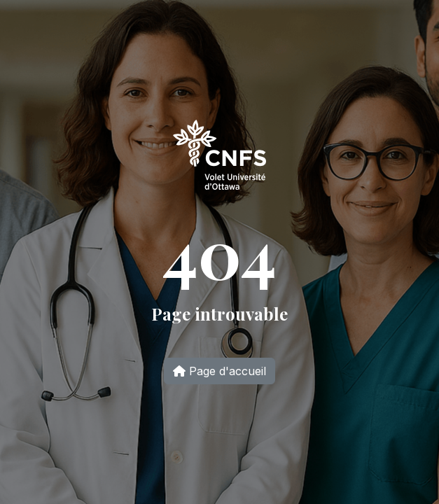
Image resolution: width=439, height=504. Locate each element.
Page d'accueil (219, 371)
